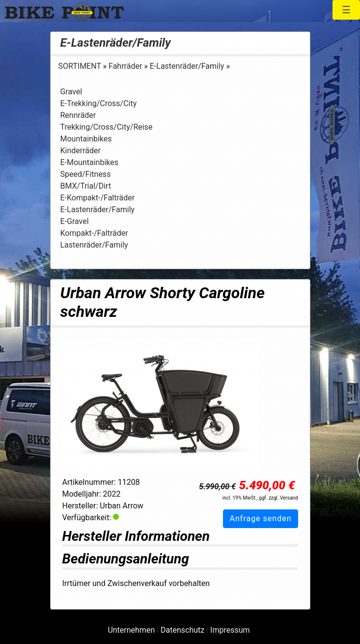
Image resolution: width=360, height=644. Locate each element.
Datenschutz (182, 630)
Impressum (230, 630)
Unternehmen (131, 630)
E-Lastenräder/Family (116, 43)
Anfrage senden (260, 518)
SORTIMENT (81, 66)
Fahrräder (126, 66)
